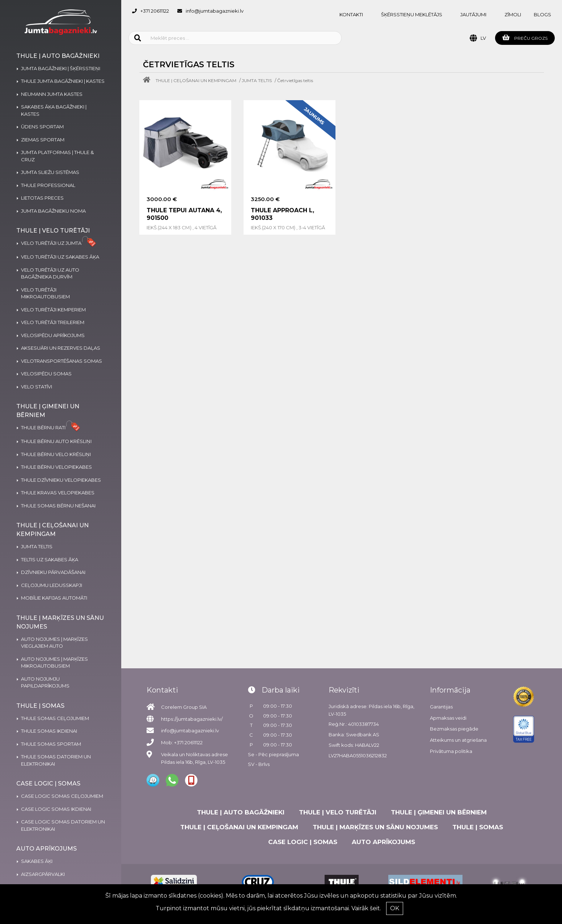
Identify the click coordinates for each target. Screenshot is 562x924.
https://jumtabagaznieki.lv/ (192, 719)
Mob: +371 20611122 (182, 742)
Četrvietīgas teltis (295, 80)
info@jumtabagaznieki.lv (215, 11)
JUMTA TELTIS (257, 80)
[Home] (148, 80)
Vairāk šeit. (366, 908)
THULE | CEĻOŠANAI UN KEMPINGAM (196, 80)
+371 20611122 (155, 11)
